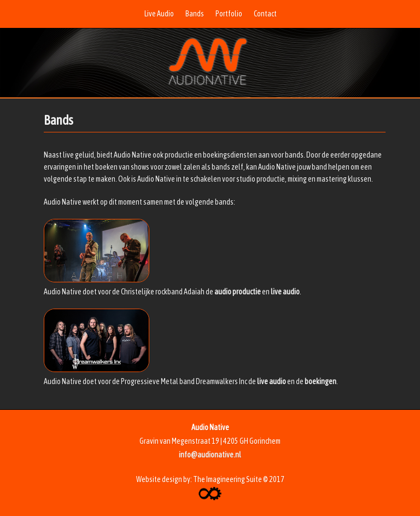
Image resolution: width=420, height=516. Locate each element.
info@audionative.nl (210, 455)
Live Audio (159, 14)
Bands (195, 14)
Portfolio (229, 14)
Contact (265, 14)
